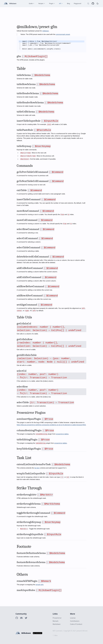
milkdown (46, 31)
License (73, 618)
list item (37, 468)
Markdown (57, 624)
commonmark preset (63, 34)
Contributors (75, 621)
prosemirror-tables (62, 434)
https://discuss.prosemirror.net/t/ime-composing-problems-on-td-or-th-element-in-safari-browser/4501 (51, 425)
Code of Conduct (76, 624)
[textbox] (51, 307)
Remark (55, 621)
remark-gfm (40, 585)
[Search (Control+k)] (88, 4)
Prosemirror (57, 618)
